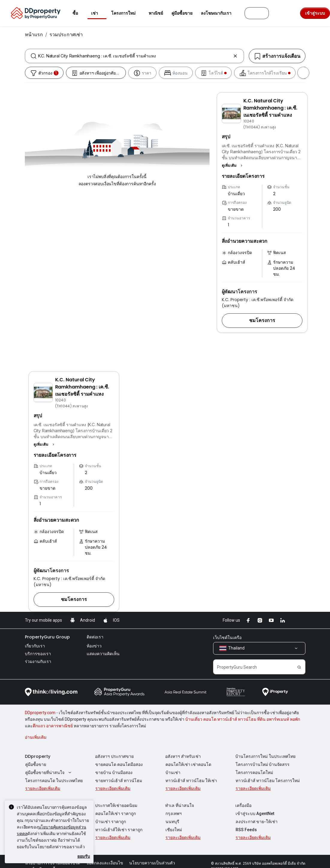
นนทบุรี (172, 822)
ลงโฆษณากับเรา (220, 13)
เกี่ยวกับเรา (35, 646)
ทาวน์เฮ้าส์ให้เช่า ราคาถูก (119, 830)
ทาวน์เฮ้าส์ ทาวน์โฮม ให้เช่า (191, 781)
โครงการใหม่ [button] (127, 13)
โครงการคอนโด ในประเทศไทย (54, 781)
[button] (233, 166)
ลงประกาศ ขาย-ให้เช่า (256, 822)
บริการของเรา (38, 654)
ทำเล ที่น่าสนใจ (180, 805)
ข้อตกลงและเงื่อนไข (105, 863)
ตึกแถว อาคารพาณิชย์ (53, 726)
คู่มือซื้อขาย (35, 764)
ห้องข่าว (94, 646)
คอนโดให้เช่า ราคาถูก (115, 814)
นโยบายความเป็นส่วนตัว (152, 863)
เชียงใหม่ (173, 830)
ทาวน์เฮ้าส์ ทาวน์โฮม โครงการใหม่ (267, 781)
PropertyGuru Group (47, 637)
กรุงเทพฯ (173, 814)
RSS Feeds (246, 830)
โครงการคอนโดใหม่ (254, 773)
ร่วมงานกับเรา (38, 661)
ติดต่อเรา (95, 637)
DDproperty (38, 756)
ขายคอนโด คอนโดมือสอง (119, 764)
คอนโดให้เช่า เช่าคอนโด (188, 764)
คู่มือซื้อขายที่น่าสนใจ (49, 773)
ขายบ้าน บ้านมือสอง (114, 773)
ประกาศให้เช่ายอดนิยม (116, 805)
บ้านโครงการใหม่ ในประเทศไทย (265, 756)
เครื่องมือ (243, 805)
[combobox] (134, 56)
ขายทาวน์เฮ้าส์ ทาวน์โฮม (118, 781)
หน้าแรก (34, 34)
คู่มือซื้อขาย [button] (182, 13)
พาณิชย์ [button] (156, 13)
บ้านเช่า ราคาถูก (110, 822)
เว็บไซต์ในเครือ (227, 638)
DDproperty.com (40, 713)
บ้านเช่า (173, 773)
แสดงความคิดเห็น (103, 654)
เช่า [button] (98, 13)
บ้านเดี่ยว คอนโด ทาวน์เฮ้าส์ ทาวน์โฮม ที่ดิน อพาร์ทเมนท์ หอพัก (243, 719)
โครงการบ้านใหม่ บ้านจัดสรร (262, 764)
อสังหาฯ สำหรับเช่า (183, 756)
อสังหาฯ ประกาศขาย (114, 756)
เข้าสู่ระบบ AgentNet (255, 814)
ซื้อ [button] (79, 13)
